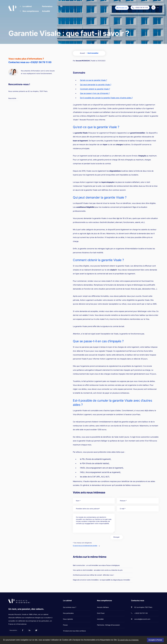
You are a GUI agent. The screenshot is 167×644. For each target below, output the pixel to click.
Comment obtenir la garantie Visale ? (95, 89)
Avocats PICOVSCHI (83, 61)
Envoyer (116, 537)
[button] (26, 7)
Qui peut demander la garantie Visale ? (96, 85)
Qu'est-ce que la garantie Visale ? (94, 80)
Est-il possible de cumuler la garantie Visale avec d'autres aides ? (106, 98)
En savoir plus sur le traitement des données (85, 546)
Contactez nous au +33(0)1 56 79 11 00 (30, 62)
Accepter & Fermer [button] (155, 640)
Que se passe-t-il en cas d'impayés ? (95, 93)
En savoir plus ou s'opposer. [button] (128, 640)
